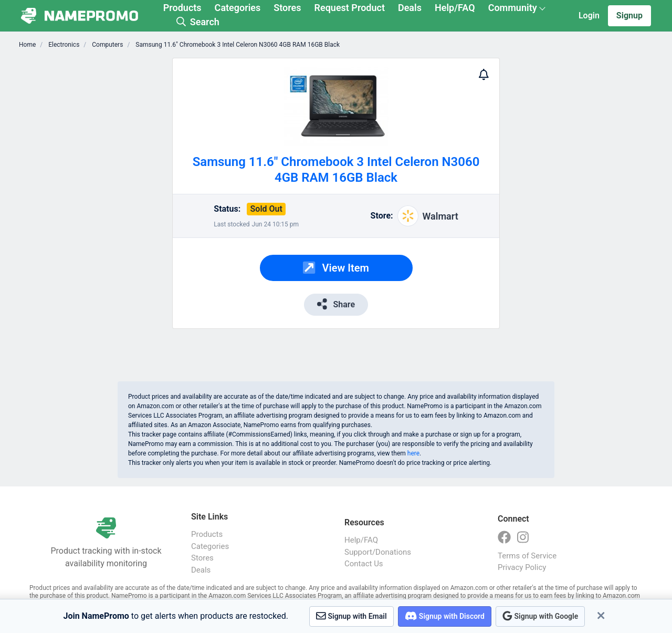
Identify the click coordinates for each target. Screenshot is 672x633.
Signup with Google (540, 616)
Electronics (63, 45)
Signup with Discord (445, 616)
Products (182, 8)
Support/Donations (378, 552)
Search (198, 22)
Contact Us (364, 564)
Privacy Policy (522, 567)
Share (336, 304)
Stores (287, 8)
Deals (410, 8)
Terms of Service (527, 556)
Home (27, 45)
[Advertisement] (109, 215)
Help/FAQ (455, 8)
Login (589, 15)
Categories (238, 8)
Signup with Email (351, 616)
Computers (107, 45)
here (413, 453)
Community (513, 8)
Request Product (350, 8)
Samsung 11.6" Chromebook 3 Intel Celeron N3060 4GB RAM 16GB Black (237, 45)
